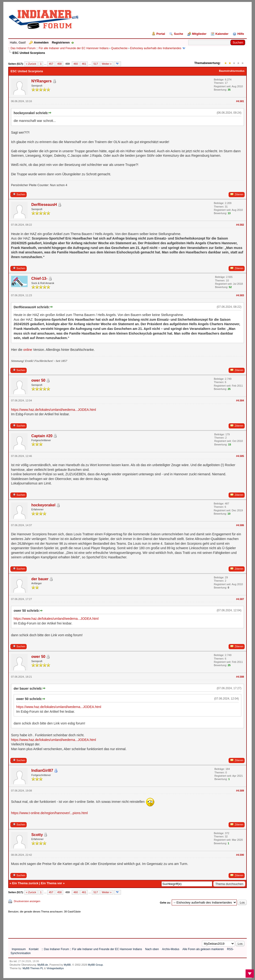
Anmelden (41, 42)
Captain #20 (42, 436)
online (28, 350)
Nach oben (152, 949)
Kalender (222, 34)
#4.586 (240, 525)
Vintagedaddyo (55, 968)
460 (75, 64)
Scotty (37, 835)
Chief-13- (39, 278)
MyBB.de (43, 965)
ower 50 (38, 380)
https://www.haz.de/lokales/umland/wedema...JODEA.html (54, 410)
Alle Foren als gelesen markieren (203, 949)
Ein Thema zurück (25, 883)
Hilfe (241, 34)
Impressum (19, 949)
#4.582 (240, 225)
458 (59, 64)
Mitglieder (199, 34)
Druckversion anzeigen (27, 901)
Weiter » (107, 64)
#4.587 (240, 599)
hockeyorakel (43, 505)
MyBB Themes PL (33, 968)
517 (96, 64)
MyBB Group (95, 965)
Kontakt (34, 949)
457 (51, 64)
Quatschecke (119, 48)
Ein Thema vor (52, 883)
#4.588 (240, 677)
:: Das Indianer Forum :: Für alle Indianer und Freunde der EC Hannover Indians (59, 48)
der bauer (40, 579)
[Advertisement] (94, 924)
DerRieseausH (44, 205)
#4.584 (240, 400)
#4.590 (240, 855)
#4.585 (240, 456)
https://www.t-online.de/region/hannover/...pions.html (49, 813)
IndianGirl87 (42, 770)
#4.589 (240, 791)
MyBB (67, 965)
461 (84, 64)
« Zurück (31, 64)
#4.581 (240, 101)
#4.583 (240, 295)
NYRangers (42, 81)
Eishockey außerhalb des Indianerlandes (156, 48)
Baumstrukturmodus (232, 71)
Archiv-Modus (171, 949)
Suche (178, 34)
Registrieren (61, 42)
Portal (161, 34)
